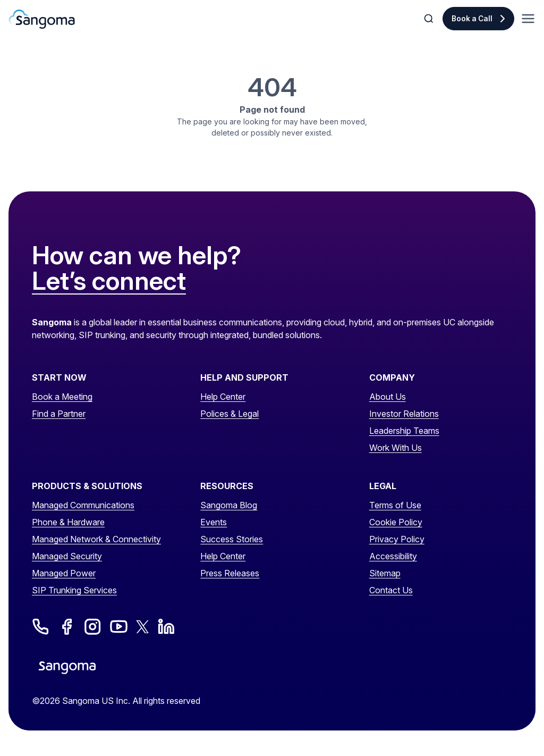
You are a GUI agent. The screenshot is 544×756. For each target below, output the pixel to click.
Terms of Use (395, 505)
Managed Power (64, 573)
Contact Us (391, 590)
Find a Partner (59, 414)
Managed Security (67, 556)
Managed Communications (83, 505)
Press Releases (230, 573)
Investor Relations (404, 414)
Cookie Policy (396, 522)
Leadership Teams (404, 431)
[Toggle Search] (430, 19)
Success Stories (232, 539)
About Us (388, 397)
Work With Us (396, 448)
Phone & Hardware (68, 522)
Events (214, 522)
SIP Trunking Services (74, 590)
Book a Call (472, 19)
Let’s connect (109, 281)
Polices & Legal (229, 414)
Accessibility (393, 556)
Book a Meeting (62, 397)
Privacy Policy (397, 539)
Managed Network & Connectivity (96, 539)
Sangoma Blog (229, 505)
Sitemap (385, 573)
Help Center (223, 397)
